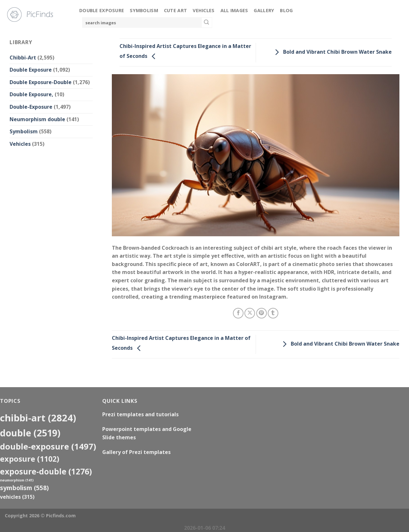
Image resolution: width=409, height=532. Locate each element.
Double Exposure (102, 10)
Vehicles (204, 10)
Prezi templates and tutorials (140, 414)
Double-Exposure (31, 107)
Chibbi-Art (23, 58)
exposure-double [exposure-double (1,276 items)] (46, 471)
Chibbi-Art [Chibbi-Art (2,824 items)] (38, 418)
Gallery (264, 10)
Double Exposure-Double (41, 82)
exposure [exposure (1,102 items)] (30, 459)
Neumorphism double (37, 119)
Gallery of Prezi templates (136, 452)
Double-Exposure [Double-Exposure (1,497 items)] (48, 446)
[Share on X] (250, 313)
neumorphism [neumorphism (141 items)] (17, 480)
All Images (234, 10)
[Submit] (207, 23)
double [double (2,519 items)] (30, 433)
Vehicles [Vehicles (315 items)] (17, 497)
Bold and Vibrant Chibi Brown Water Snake (332, 52)
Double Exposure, (31, 94)
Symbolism (144, 10)
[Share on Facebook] (238, 313)
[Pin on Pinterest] (262, 313)
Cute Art (175, 10)
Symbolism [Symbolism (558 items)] (24, 488)
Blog (286, 10)
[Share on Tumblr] (273, 313)
